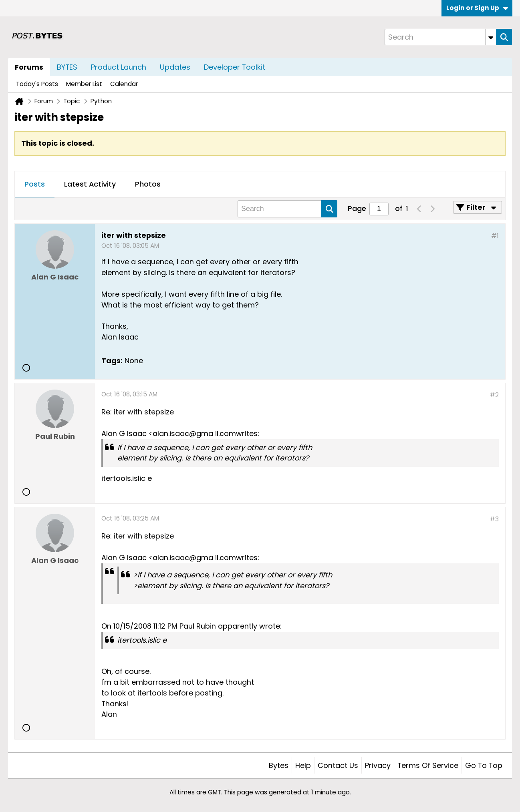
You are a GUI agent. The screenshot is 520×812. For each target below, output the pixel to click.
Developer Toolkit (235, 67)
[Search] (440, 37)
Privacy (378, 765)
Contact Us (338, 765)
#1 (495, 236)
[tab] (35, 185)
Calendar (124, 84)
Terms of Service (428, 765)
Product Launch (119, 67)
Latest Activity (90, 184)
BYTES (67, 67)
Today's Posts (37, 84)
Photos (148, 184)
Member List (84, 84)
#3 (494, 519)
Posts (35, 184)
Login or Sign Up (477, 8)
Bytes (279, 765)
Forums (29, 67)
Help (303, 765)
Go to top (484, 765)
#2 (494, 395)
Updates (175, 67)
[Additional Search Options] (491, 37)
